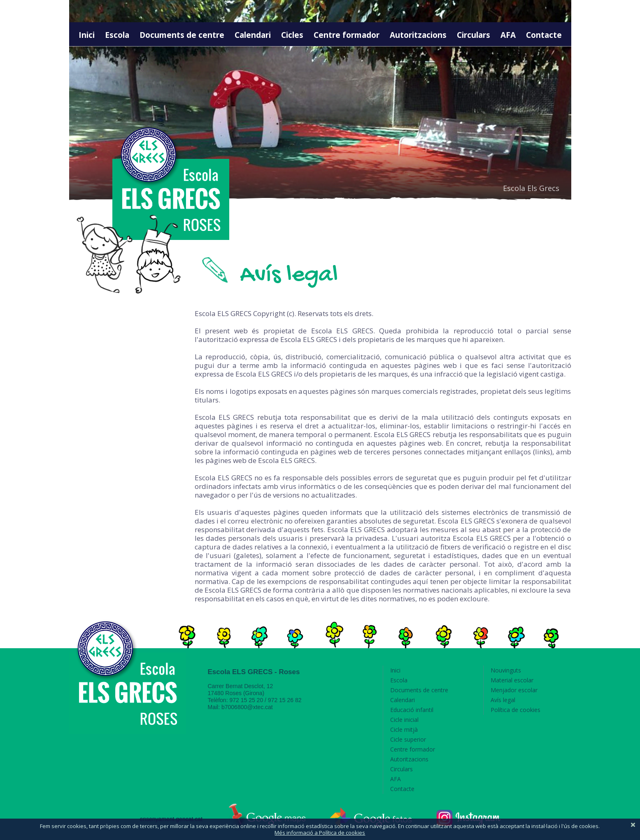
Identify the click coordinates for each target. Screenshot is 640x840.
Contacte (544, 35)
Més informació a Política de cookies (320, 833)
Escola (117, 35)
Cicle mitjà (404, 729)
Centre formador (347, 35)
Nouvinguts (506, 670)
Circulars (474, 35)
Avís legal (503, 700)
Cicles (292, 35)
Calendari (253, 35)
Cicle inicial (404, 720)
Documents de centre (182, 35)
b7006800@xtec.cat (247, 707)
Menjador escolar (514, 690)
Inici (87, 35)
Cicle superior (408, 739)
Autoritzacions (418, 35)
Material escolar (512, 680)
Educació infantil (412, 710)
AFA (508, 35)
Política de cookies (515, 710)
